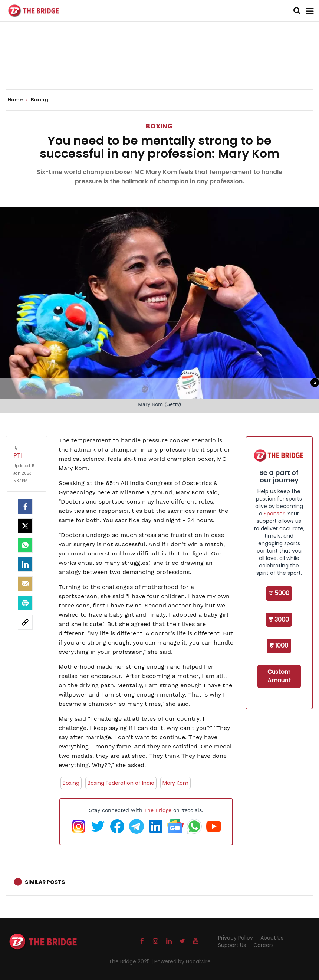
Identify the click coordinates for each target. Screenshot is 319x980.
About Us (272, 938)
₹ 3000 (279, 620)
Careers (264, 945)
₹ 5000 (279, 593)
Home (17, 100)
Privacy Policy (236, 938)
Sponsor (274, 514)
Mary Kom (175, 783)
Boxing (159, 126)
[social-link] (25, 622)
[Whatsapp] (25, 545)
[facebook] (25, 507)
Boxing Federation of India (121, 783)
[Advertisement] (159, 67)
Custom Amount (279, 676)
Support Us (232, 945)
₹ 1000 (279, 645)
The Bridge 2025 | (131, 961)
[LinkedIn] (25, 564)
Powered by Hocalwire (182, 961)
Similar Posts (45, 882)
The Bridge (158, 810)
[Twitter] (25, 526)
